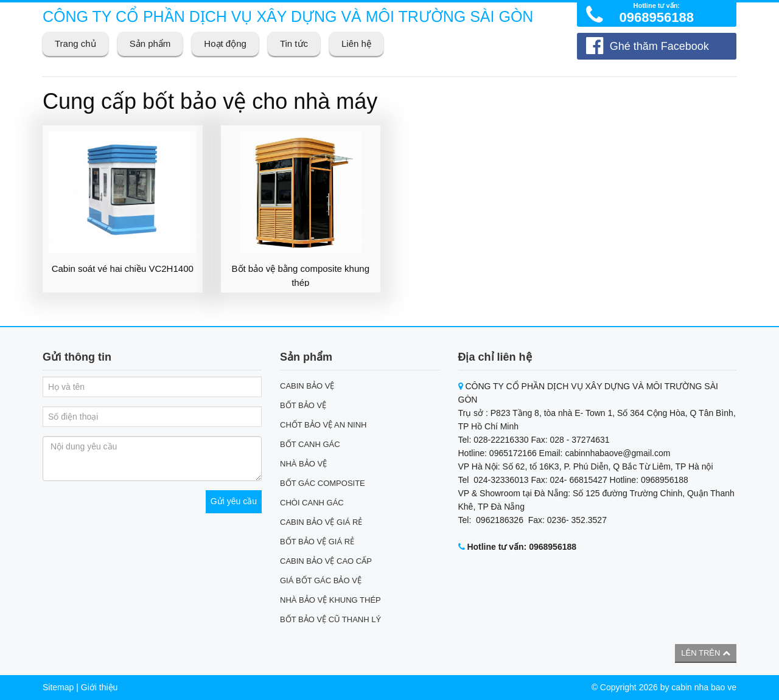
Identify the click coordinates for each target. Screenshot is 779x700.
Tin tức (294, 43)
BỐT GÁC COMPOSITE (323, 483)
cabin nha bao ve (704, 687)
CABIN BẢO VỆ (307, 386)
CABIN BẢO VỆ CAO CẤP (326, 561)
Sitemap (58, 687)
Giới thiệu (100, 687)
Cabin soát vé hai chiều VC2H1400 (123, 269)
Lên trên (706, 653)
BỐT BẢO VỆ (303, 405)
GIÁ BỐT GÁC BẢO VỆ (321, 580)
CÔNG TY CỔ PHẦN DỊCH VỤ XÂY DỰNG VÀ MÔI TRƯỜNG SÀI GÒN (288, 16)
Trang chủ (75, 43)
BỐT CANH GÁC (310, 444)
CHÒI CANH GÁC (312, 503)
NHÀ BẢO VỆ (303, 464)
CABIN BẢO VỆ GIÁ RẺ (321, 522)
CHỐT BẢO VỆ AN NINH (323, 425)
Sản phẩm (150, 43)
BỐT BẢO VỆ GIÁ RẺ (317, 542)
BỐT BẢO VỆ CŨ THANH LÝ (330, 619)
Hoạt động (225, 43)
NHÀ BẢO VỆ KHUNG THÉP (330, 600)
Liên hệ (356, 43)
